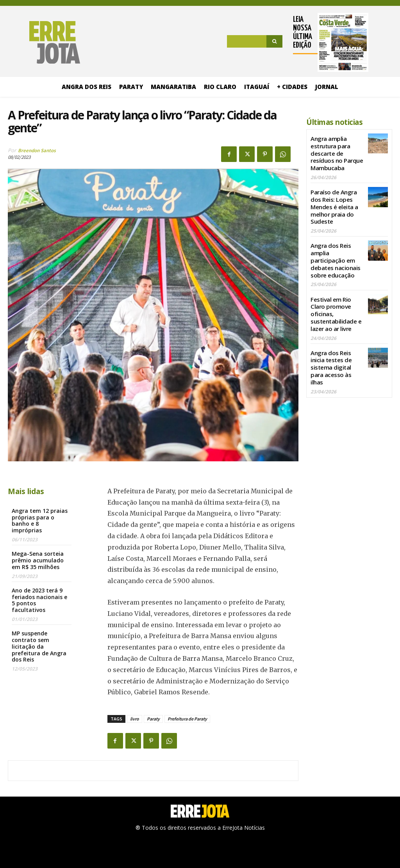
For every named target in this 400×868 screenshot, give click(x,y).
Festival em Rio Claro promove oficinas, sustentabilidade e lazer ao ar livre (337, 297)
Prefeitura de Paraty (187, 719)
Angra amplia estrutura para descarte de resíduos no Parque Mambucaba (337, 151)
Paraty (153, 719)
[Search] (274, 41)
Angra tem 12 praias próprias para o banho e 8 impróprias (40, 520)
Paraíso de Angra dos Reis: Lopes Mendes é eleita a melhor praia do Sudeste (333, 201)
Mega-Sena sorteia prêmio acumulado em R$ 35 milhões (38, 560)
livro (135, 719)
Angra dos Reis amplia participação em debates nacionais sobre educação (337, 250)
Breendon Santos (37, 150)
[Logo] (44, 43)
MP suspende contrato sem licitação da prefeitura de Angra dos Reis (39, 646)
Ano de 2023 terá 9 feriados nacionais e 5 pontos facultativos (39, 600)
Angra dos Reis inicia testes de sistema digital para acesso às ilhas (337, 340)
